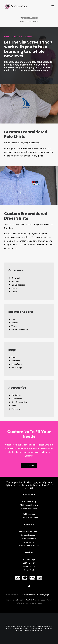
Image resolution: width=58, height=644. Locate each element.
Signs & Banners (29, 538)
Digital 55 (49, 595)
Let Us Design (29, 563)
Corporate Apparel (29, 535)
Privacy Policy (29, 566)
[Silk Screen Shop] (16, 6)
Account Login (29, 560)
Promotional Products (29, 545)
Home (22, 21)
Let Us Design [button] (29, 466)
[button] (53, 6)
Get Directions (29, 514)
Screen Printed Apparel (29, 532)
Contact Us (29, 570)
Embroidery (29, 542)
